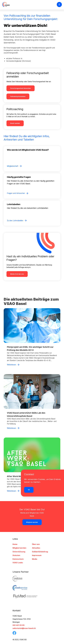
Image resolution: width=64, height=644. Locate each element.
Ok (29, 490)
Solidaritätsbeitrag (40, 552)
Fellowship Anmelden (18, 97)
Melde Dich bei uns (17, 274)
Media (35, 559)
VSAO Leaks (18, 563)
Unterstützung (19, 552)
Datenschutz (18, 559)
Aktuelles (36, 548)
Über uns (36, 544)
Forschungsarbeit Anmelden (21, 88)
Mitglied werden (19, 548)
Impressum (37, 555)
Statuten (16, 555)
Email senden (15, 123)
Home (15, 544)
